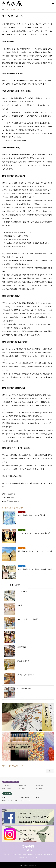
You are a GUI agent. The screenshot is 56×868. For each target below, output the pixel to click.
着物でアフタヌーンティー (11, 800)
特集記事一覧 (23, 857)
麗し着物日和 (48, 854)
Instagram (25, 850)
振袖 (38, 798)
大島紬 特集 (23, 786)
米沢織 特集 (40, 786)
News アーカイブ (26, 800)
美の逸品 (39, 789)
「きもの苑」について (9, 854)
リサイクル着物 (24, 798)
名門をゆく (23, 789)
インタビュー (6, 786)
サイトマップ (33, 857)
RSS (31, 850)
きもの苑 (28, 846)
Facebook (28, 850)
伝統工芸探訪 (6, 789)
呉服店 (4, 798)
